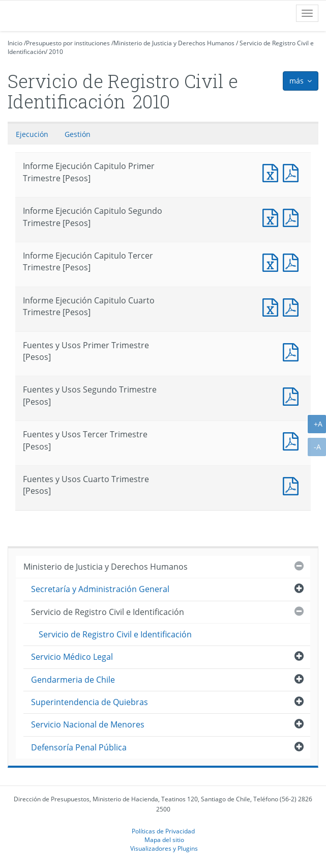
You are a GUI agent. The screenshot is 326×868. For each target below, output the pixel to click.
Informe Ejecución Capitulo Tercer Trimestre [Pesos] (273, 261)
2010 (56, 52)
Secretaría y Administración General (100, 589)
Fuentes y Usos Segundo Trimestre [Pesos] (293, 395)
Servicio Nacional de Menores (88, 724)
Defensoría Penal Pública (79, 747)
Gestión (78, 134)
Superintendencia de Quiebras (90, 702)
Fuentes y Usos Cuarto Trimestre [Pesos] (293, 485)
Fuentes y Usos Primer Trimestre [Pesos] (293, 351)
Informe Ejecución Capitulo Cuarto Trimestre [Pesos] (273, 306)
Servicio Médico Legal (72, 657)
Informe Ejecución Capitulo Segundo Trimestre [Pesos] (273, 217)
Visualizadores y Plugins (164, 848)
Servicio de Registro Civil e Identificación (108, 612)
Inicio (15, 43)
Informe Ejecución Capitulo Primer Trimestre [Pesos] (273, 172)
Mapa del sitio (164, 839)
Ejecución (32, 134)
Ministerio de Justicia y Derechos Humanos (174, 43)
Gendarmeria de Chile (73, 680)
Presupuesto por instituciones (68, 43)
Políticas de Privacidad (163, 831)
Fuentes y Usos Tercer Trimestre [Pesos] (293, 440)
